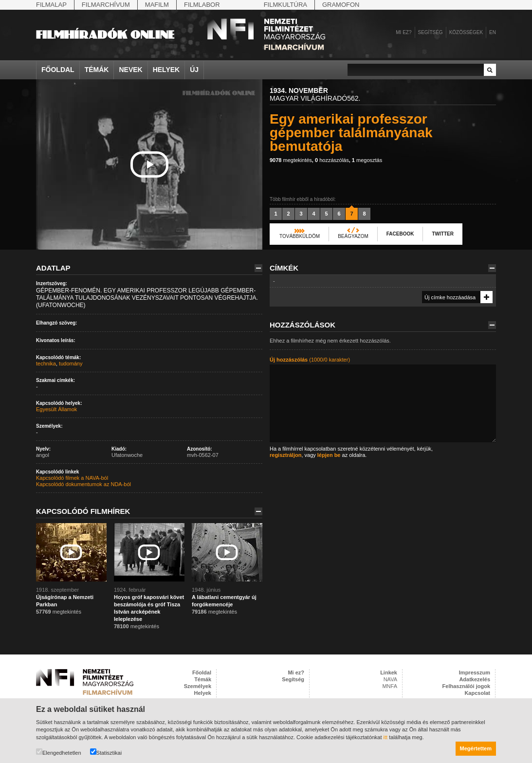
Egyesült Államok (56, 409)
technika (46, 363)
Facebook (400, 234)
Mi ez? (404, 32)
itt (386, 737)
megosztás (367, 160)
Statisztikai (106, 752)
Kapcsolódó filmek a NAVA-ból (72, 478)
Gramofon (341, 5)
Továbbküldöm (300, 236)
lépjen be (329, 455)
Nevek (130, 70)
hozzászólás (332, 160)
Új (194, 70)
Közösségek (466, 32)
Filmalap (51, 5)
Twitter (442, 234)
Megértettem (476, 748)
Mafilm (157, 5)
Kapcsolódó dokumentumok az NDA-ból (83, 484)
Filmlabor (202, 5)
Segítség (431, 32)
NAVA (390, 679)
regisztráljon (285, 455)
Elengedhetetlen (59, 752)
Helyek (166, 70)
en (493, 32)
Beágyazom (353, 236)
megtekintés (291, 160)
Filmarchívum (106, 5)
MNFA (390, 686)
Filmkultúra (285, 5)
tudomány (71, 363)
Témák (97, 70)
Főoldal (58, 70)
